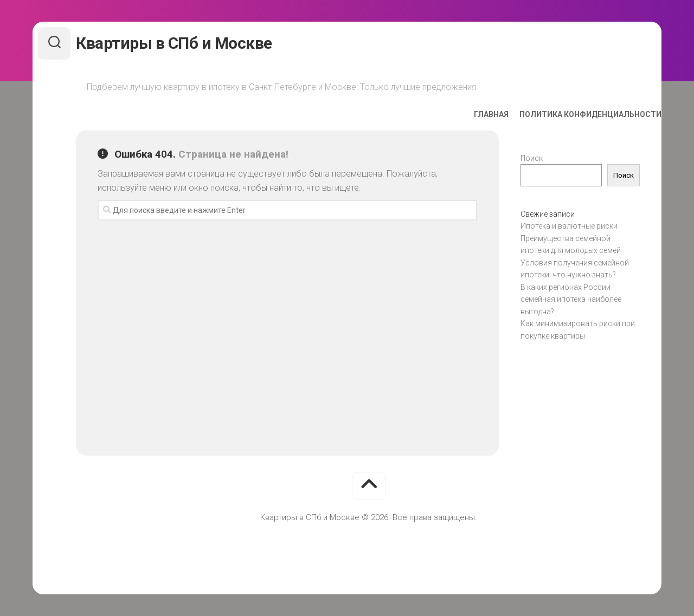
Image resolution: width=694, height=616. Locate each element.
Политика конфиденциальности (569, 114)
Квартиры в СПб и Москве (196, 43)
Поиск (532, 158)
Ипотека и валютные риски (569, 226)
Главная (470, 114)
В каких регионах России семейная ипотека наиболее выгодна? (571, 299)
